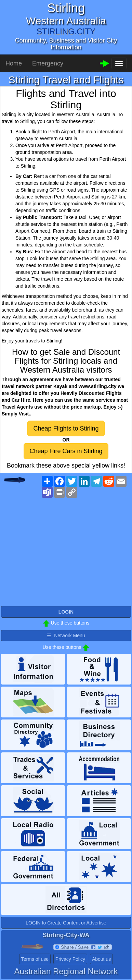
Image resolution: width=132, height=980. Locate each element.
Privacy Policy (70, 959)
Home (14, 63)
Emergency (48, 63)
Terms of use (35, 959)
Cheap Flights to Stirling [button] (66, 428)
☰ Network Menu (66, 636)
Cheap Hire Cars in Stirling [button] (66, 451)
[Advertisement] (66, 555)
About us (101, 959)
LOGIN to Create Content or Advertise (66, 923)
